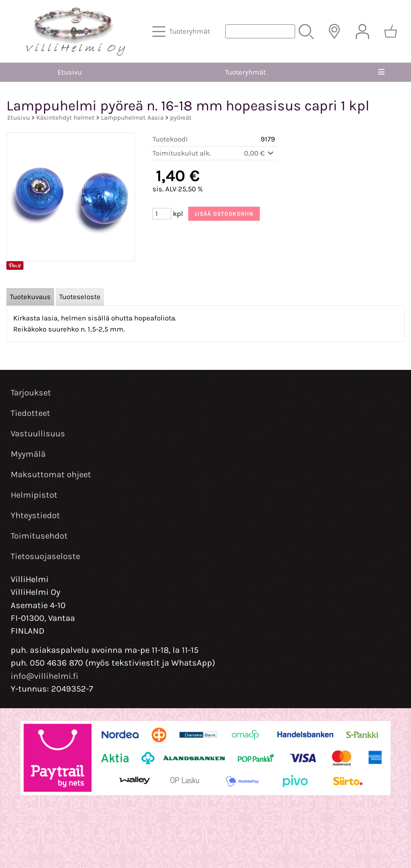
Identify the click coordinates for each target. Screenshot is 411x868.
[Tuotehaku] (260, 31)
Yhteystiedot (35, 515)
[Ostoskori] (391, 32)
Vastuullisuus (38, 434)
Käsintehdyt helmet (65, 118)
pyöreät (181, 118)
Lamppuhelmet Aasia (132, 118)
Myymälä (28, 454)
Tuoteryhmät (245, 72)
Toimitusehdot (39, 536)
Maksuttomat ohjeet (51, 474)
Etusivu (70, 72)
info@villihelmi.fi (45, 676)
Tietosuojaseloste (45, 556)
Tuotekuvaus (30, 297)
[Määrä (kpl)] (162, 214)
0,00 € (260, 153)
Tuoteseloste (80, 297)
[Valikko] (381, 72)
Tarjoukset (31, 393)
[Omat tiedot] (362, 32)
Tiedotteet (30, 413)
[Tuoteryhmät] (182, 32)
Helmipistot (34, 495)
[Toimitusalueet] (334, 32)
